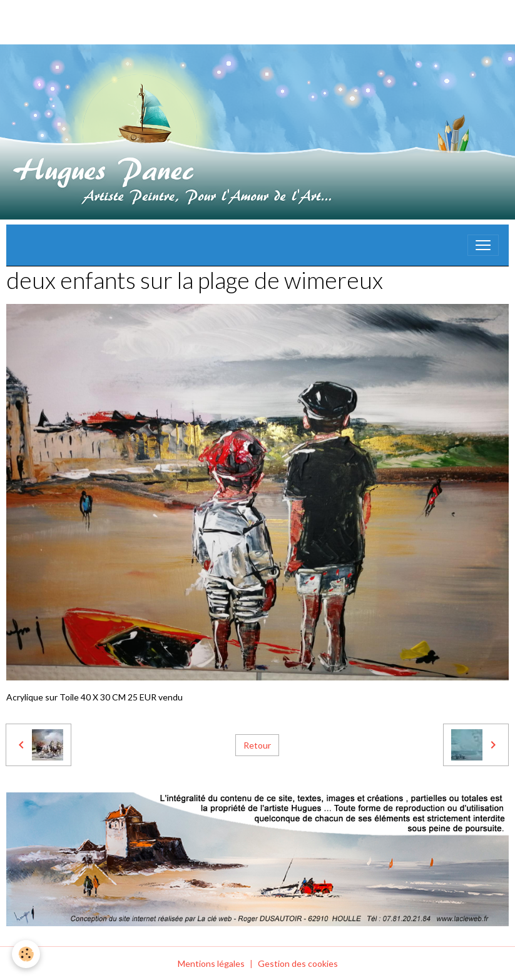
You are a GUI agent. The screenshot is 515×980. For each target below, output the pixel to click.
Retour (257, 745)
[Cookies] (27, 954)
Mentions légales (211, 963)
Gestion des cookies (298, 963)
